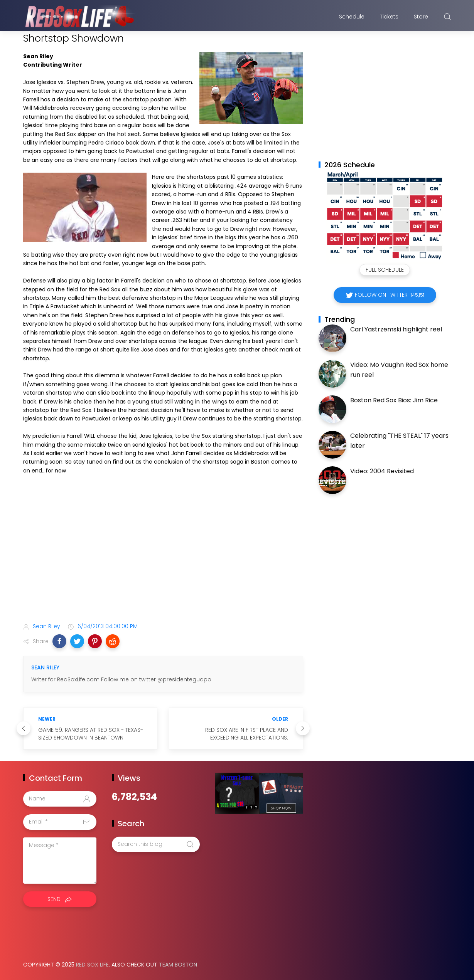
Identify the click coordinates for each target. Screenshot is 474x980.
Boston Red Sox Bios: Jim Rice (394, 400)
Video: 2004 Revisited (382, 471)
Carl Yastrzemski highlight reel (396, 329)
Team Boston (178, 965)
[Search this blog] (156, 844)
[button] (59, 641)
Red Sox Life (92, 965)
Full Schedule (385, 270)
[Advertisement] (163, 556)
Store (421, 17)
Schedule (352, 17)
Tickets (389, 17)
